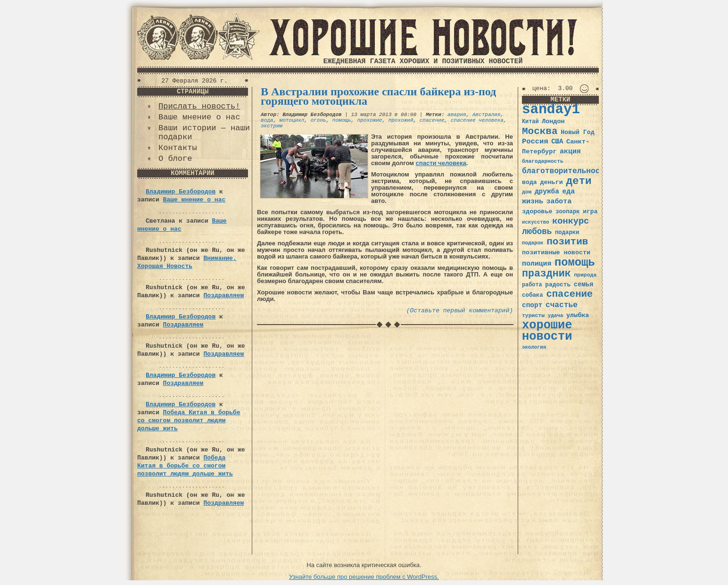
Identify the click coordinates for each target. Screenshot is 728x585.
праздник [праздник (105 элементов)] (546, 274)
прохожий (401, 120)
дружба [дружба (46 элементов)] (547, 192)
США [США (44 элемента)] (557, 142)
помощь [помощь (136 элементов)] (575, 263)
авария (457, 115)
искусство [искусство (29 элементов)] (536, 222)
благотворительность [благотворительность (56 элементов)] (566, 171)
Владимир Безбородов (181, 192)
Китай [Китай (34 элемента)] (530, 122)
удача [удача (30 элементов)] (556, 316)
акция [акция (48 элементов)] (570, 151)
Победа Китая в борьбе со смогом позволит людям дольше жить (189, 421)
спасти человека (441, 163)
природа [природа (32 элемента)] (585, 275)
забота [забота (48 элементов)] (559, 201)
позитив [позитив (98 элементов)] (567, 242)
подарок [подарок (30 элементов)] (533, 243)
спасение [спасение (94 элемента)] (569, 294)
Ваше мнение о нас (199, 117)
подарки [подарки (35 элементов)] (567, 233)
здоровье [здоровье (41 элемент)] (537, 212)
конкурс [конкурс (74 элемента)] (571, 221)
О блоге (175, 159)
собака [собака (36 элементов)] (533, 295)
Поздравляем (223, 296)
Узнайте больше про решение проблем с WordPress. (364, 577)
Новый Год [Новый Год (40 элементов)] (577, 132)
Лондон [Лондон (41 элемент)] (553, 121)
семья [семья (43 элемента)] (584, 284)
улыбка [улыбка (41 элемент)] (578, 315)
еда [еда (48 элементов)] (568, 192)
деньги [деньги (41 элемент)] (551, 182)
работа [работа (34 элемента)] (532, 285)
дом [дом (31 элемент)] (527, 192)
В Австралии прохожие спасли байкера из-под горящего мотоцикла (378, 96)
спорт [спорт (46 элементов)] (532, 305)
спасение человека (477, 120)
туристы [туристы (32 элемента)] (533, 315)
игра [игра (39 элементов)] (590, 212)
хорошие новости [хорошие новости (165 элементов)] (547, 331)
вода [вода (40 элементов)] (529, 182)
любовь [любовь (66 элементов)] (537, 232)
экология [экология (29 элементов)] (534, 347)
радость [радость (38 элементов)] (558, 285)
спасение (432, 120)
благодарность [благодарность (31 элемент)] (543, 161)
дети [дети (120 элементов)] (579, 181)
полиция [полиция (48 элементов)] (537, 264)
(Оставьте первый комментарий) (460, 311)
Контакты (178, 148)
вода (267, 120)
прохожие (370, 120)
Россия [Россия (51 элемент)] (535, 142)
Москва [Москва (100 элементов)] (540, 131)
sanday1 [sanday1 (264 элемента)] (551, 110)
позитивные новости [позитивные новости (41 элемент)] (556, 253)
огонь (318, 120)
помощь (342, 120)
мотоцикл (292, 120)
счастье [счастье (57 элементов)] (562, 305)
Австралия (486, 115)
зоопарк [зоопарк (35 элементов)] (567, 212)
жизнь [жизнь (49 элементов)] (533, 201)
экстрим (272, 126)
